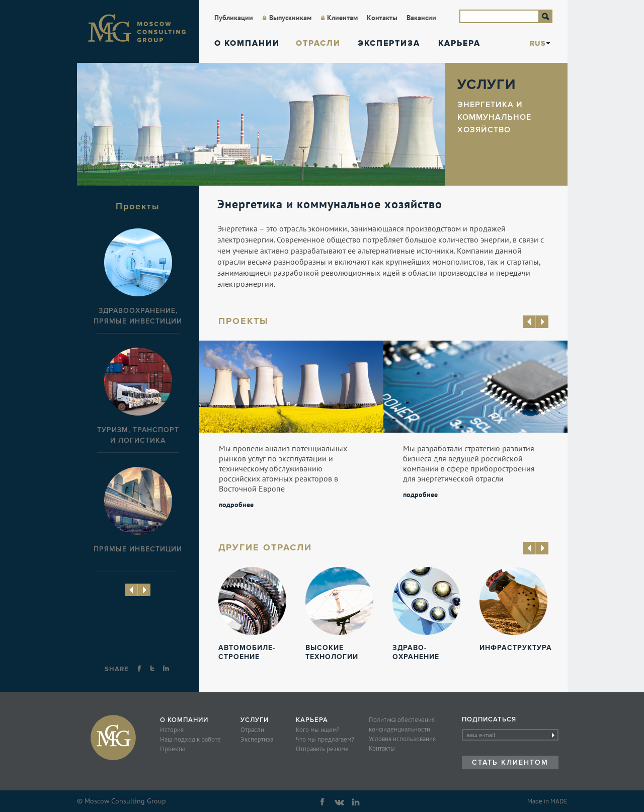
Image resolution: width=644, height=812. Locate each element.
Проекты (173, 749)
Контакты (382, 18)
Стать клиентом (510, 762)
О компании (247, 43)
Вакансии (421, 18)
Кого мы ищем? (318, 730)
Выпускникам (290, 18)
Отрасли (318, 43)
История (172, 730)
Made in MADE (547, 801)
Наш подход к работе (190, 739)
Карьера (459, 43)
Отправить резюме (322, 749)
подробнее (236, 504)
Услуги (255, 720)
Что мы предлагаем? (325, 739)
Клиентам (342, 18)
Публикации (234, 18)
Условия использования (402, 739)
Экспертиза (389, 43)
